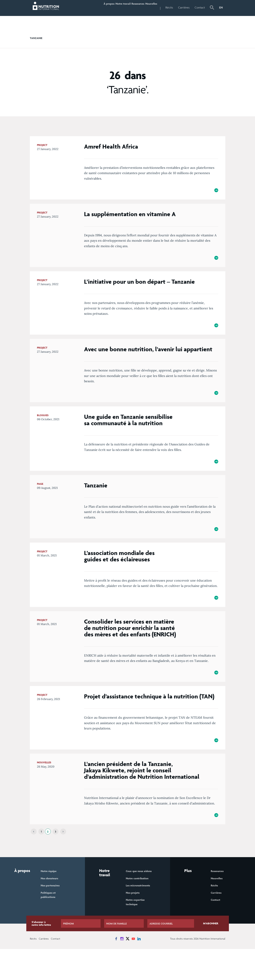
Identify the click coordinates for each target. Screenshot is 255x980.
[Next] (63, 860)
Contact (200, 7)
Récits (169, 7)
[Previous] (34, 860)
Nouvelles (148, 7)
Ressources (129, 7)
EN (221, 7)
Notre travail (108, 7)
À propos (89, 7)
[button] (212, 8)
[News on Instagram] (122, 970)
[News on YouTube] (133, 970)
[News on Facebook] (116, 970)
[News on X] (128, 970)
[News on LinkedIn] (139, 970)
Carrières (184, 7)
